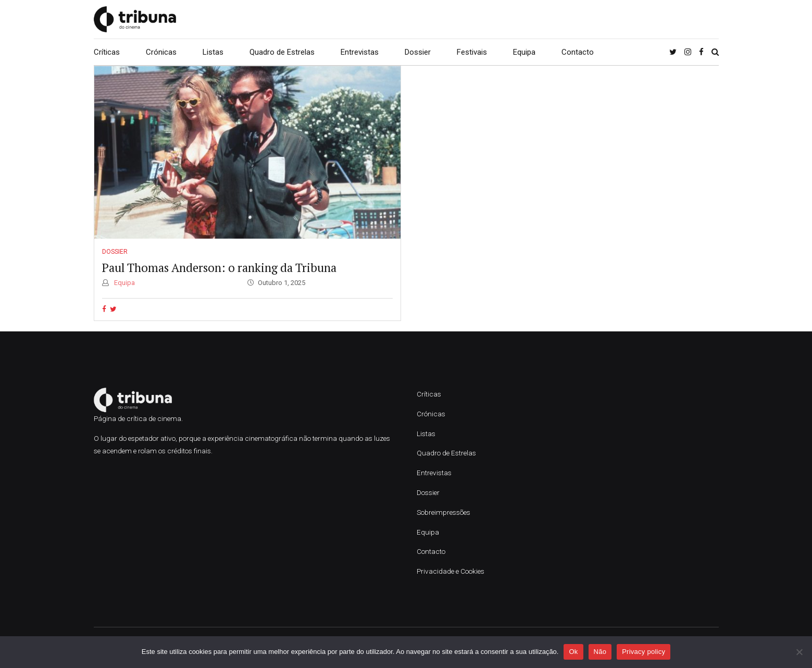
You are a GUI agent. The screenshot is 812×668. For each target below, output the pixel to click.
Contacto (578, 52)
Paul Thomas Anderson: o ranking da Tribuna (219, 268)
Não (600, 652)
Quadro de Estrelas (282, 52)
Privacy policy (644, 652)
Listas (213, 52)
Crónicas (161, 52)
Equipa (524, 52)
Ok (573, 652)
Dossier (418, 52)
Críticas (107, 52)
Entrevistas (360, 52)
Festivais (472, 52)
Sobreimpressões (444, 512)
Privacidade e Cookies (451, 571)
